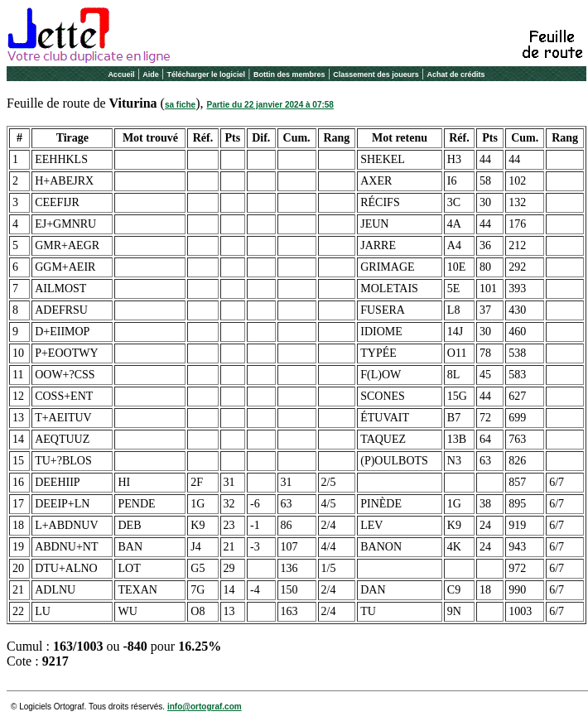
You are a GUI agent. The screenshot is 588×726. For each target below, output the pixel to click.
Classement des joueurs (376, 75)
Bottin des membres (289, 75)
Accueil (121, 75)
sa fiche (180, 105)
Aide (151, 75)
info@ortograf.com (205, 707)
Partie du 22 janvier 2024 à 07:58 (270, 105)
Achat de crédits (456, 75)
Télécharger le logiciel (207, 75)
